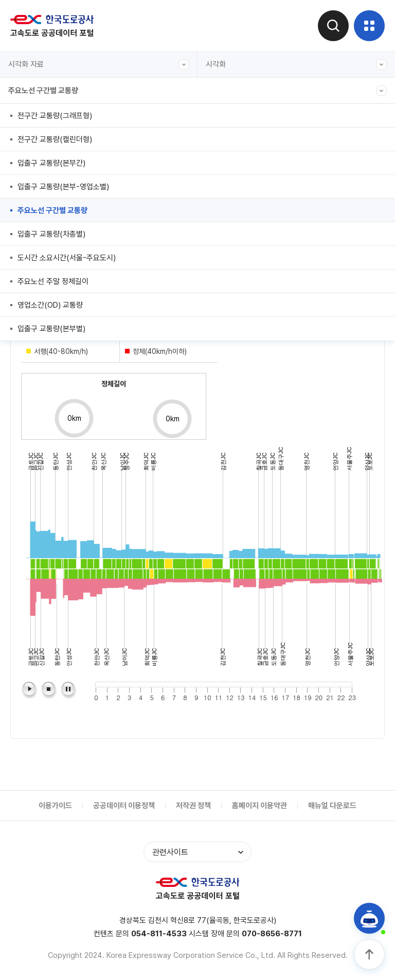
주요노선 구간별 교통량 (197, 91)
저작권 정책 (193, 806)
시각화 (296, 65)
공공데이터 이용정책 (124, 806)
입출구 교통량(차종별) (51, 234)
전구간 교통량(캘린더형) (55, 139)
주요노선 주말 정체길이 (53, 281)
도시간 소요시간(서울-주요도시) (67, 258)
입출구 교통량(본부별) (51, 329)
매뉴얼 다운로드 (332, 806)
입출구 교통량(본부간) (51, 163)
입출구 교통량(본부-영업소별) (63, 187)
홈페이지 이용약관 (259, 806)
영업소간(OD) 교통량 (50, 305)
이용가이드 (55, 806)
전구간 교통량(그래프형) (55, 116)
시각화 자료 (99, 65)
